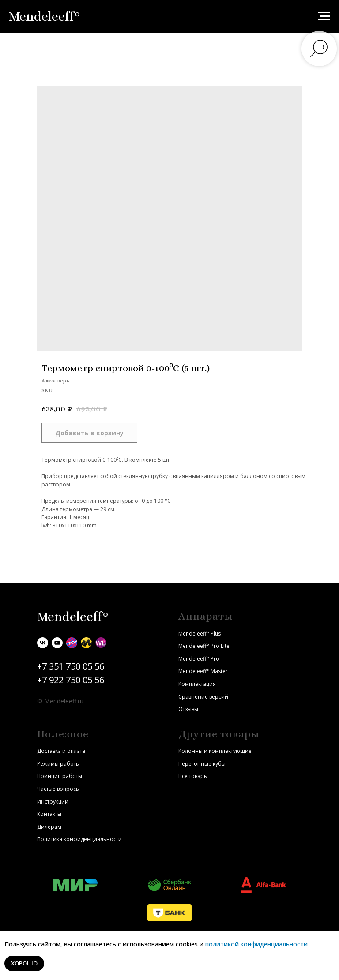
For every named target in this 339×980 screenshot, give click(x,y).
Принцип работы (60, 776)
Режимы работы (58, 764)
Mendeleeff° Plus (200, 634)
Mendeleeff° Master (203, 671)
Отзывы (188, 709)
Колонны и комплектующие (215, 751)
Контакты (49, 814)
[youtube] (57, 643)
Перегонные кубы (202, 764)
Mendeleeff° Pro (199, 659)
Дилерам (49, 827)
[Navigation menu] (324, 16)
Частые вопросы (58, 789)
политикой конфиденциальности (256, 944)
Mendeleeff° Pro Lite (204, 646)
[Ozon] (72, 643)
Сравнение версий (203, 697)
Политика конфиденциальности (79, 839)
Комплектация (197, 684)
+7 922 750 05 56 (71, 680)
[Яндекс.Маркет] (86, 643)
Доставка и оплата (61, 751)
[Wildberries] (101, 643)
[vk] (43, 643)
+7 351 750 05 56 (71, 666)
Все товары (193, 776)
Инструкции (53, 802)
